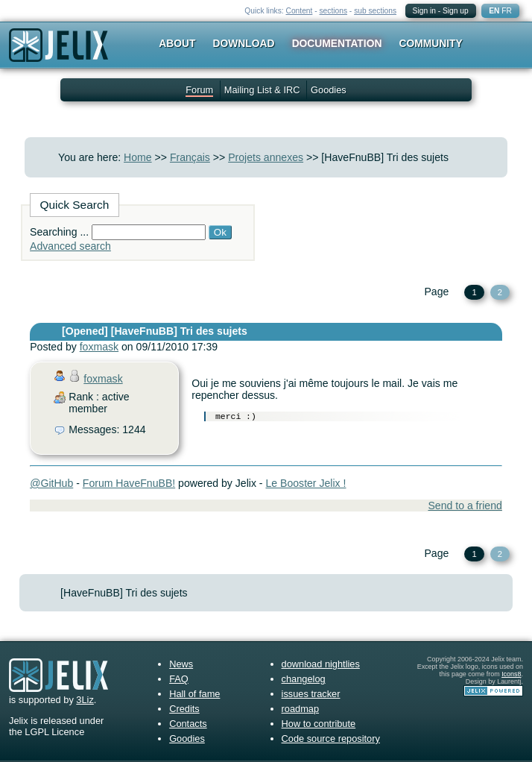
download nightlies (321, 664)
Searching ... (59, 232)
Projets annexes (266, 157)
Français (190, 157)
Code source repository (331, 739)
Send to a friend (465, 506)
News (181, 664)
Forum (199, 90)
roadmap (301, 709)
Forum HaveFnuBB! (129, 483)
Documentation (337, 43)
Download (244, 43)
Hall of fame (194, 694)
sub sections (375, 11)
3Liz (85, 700)
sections (333, 11)
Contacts (188, 724)
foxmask (99, 347)
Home (138, 157)
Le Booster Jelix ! (305, 483)
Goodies (329, 90)
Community (431, 43)
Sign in (424, 11)
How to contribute (319, 724)
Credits (184, 709)
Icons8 (511, 674)
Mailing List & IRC (262, 90)
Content (300, 11)
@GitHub (51, 483)
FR (507, 11)
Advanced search (70, 246)
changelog (304, 679)
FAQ (179, 679)
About (177, 43)
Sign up (456, 11)
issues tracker (311, 694)
